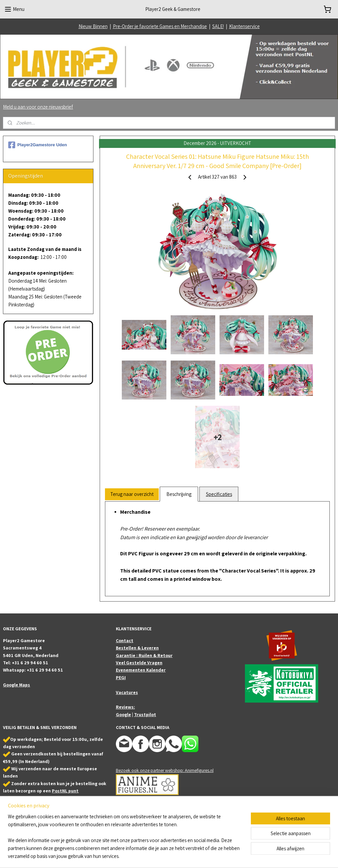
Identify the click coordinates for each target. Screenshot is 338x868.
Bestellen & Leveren (137, 648)
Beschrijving (179, 494)
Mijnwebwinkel (235, 856)
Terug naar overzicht (132, 494)
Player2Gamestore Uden (37, 145)
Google (123, 714)
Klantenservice (244, 26)
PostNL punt (65, 791)
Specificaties (219, 494)
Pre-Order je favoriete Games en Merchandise (160, 26)
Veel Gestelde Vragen (139, 663)
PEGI (121, 677)
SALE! (218, 26)
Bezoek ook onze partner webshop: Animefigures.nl (165, 770)
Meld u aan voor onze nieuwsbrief (38, 107)
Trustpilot (145, 714)
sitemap (158, 856)
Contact (125, 641)
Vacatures (127, 692)
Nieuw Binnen (93, 26)
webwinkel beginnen (188, 856)
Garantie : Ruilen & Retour (144, 655)
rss (168, 856)
